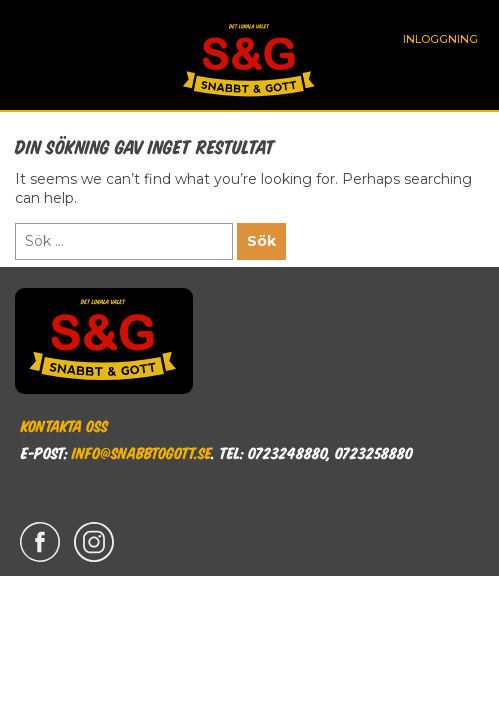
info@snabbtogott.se (141, 452)
